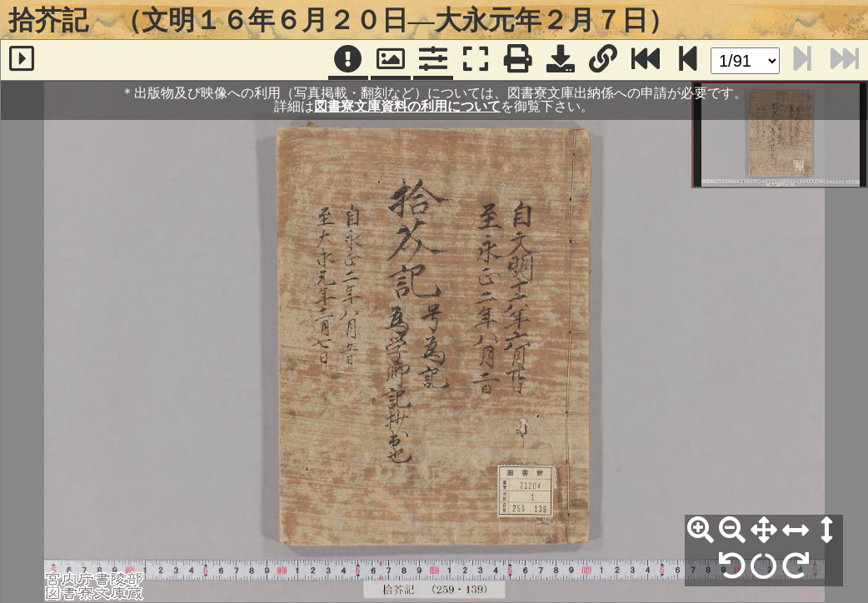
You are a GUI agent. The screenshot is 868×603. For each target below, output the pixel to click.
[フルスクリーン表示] (476, 60)
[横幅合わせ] (796, 531)
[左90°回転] (732, 566)
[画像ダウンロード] (561, 60)
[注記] (348, 60)
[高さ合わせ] (827, 531)
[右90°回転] (796, 566)
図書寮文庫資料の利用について (407, 106)
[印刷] (518, 60)
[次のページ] (688, 60)
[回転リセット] (764, 566)
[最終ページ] (646, 60)
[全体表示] (764, 531)
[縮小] (732, 531)
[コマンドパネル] (433, 60)
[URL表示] (603, 60)
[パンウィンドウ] (391, 60)
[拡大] (701, 531)
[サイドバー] (22, 60)
